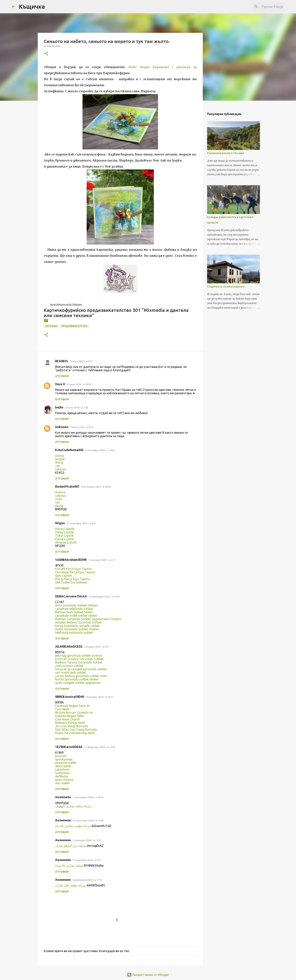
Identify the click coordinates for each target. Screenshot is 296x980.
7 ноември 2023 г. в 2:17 (102, 560)
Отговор (62, 376)
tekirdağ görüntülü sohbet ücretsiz (79, 656)
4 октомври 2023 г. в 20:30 (96, 487)
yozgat (60, 459)
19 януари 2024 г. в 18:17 (99, 697)
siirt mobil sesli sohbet (71, 673)
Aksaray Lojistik (66, 542)
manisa (60, 492)
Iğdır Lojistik (64, 576)
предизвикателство (75, 326)
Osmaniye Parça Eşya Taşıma (75, 572)
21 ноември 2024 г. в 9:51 (87, 860)
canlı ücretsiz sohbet (69, 666)
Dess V (60, 384)
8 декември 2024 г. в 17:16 (87, 880)
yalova (60, 456)
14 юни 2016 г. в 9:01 (81, 361)
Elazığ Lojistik (64, 539)
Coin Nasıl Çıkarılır (68, 719)
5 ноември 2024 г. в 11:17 (87, 840)
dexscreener (63, 766)
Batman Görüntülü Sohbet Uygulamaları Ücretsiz (88, 619)
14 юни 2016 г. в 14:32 (79, 384)
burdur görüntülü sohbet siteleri (77, 679)
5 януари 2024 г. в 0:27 (96, 647)
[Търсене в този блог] (265, 7)
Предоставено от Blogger (148, 975)
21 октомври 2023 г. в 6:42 (81, 523)
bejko (59, 407)
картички (51, 326)
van (58, 466)
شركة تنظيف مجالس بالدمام (73, 826)
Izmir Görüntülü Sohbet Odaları (76, 605)
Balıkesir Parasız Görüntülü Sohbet (79, 662)
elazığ (59, 462)
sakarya (61, 469)
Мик (132, 67)
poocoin (61, 756)
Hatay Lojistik (64, 532)
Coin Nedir (62, 709)
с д (175, 67)
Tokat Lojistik (64, 536)
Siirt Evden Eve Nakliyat (71, 582)
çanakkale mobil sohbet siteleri (76, 616)
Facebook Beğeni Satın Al (72, 706)
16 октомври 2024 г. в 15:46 (88, 820)
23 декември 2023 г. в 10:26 (104, 596)
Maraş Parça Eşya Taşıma (72, 579)
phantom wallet (66, 763)
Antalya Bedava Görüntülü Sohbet (78, 622)
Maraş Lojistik (65, 529)
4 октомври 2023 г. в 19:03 (100, 450)
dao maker (62, 783)
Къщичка (32, 6)
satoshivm (62, 769)
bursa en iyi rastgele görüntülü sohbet (81, 669)
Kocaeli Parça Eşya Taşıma (73, 569)
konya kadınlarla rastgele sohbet (77, 626)
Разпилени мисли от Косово (226, 153)
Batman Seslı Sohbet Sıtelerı (74, 612)
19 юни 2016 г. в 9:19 (81, 427)
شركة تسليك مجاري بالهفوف (73, 806)
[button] (46, 54)
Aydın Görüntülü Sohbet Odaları (77, 629)
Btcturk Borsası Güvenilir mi (74, 713)
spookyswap (64, 759)
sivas (59, 499)
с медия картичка (154, 67)
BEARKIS (62, 361)
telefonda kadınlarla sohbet (74, 633)
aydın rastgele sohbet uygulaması (78, 683)
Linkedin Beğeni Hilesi (70, 716)
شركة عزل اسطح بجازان (71, 846)
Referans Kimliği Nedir (70, 723)
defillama (62, 776)
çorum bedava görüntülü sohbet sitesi (81, 676)
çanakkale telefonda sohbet (74, 609)
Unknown (62, 427)
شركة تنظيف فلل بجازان (71, 885)
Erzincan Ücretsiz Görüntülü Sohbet (79, 659)
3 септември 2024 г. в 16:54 (88, 797)
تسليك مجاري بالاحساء (69, 865)
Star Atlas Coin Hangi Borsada (76, 729)
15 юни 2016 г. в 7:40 (76, 407)
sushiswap (62, 773)
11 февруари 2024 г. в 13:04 (99, 747)
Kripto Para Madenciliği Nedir (75, 733)
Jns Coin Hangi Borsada (72, 726)
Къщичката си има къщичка (226, 287)
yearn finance (64, 780)
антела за (187, 67)
